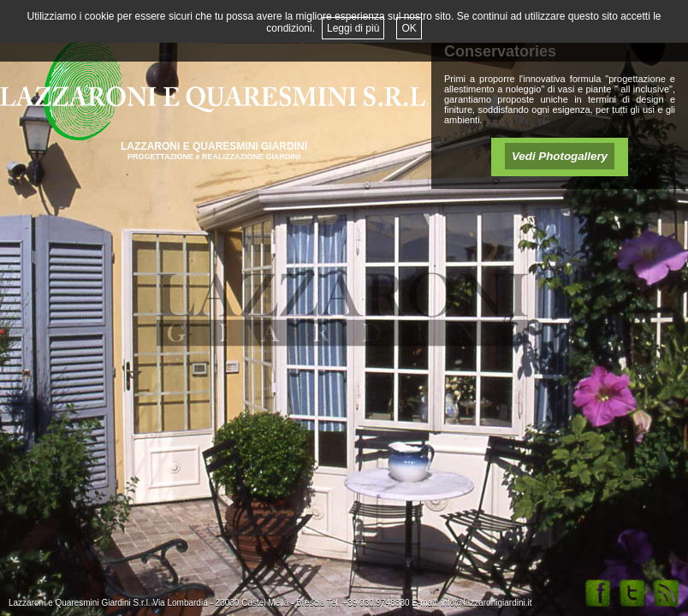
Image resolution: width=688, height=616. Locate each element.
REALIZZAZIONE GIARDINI (251, 157)
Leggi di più (353, 28)
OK (409, 28)
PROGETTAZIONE (161, 157)
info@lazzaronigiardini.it (486, 603)
